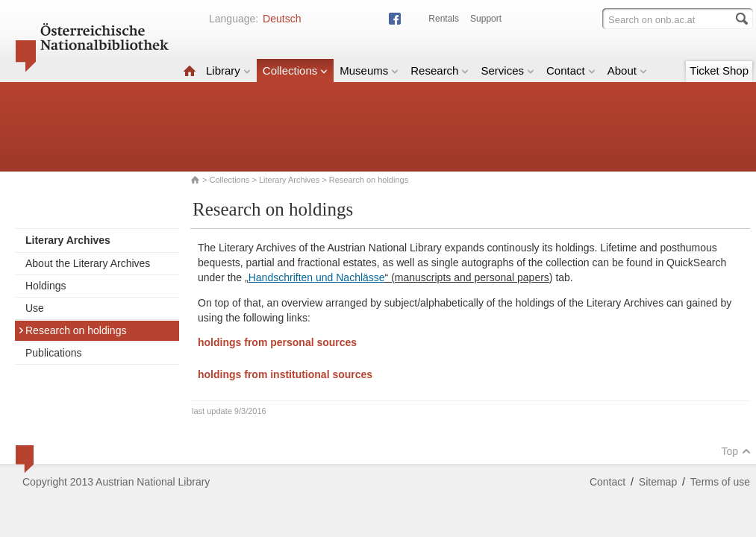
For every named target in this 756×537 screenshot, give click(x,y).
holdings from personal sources (277, 342)
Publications (54, 353)
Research (440, 70)
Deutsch (282, 19)
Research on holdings (72, 330)
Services (507, 70)
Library (228, 70)
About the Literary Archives (88, 263)
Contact (571, 70)
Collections (295, 70)
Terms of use (720, 482)
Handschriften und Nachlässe (317, 277)
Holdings (46, 286)
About (627, 70)
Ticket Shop (719, 70)
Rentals (444, 19)
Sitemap (658, 482)
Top (736, 451)
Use (35, 308)
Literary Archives (289, 180)
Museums (369, 70)
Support (486, 19)
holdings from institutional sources (285, 374)
